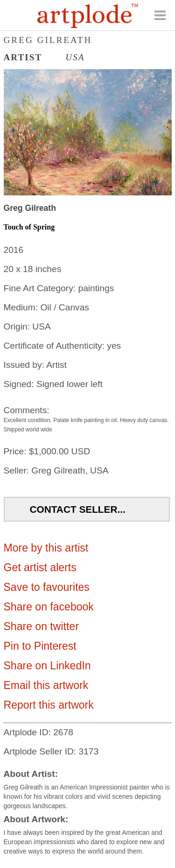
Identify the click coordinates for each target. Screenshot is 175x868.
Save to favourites (47, 587)
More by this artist (46, 548)
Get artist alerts (40, 567)
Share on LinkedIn (47, 666)
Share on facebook (49, 607)
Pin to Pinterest (40, 646)
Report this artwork (49, 705)
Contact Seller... (78, 509)
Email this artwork (46, 685)
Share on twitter (41, 626)
